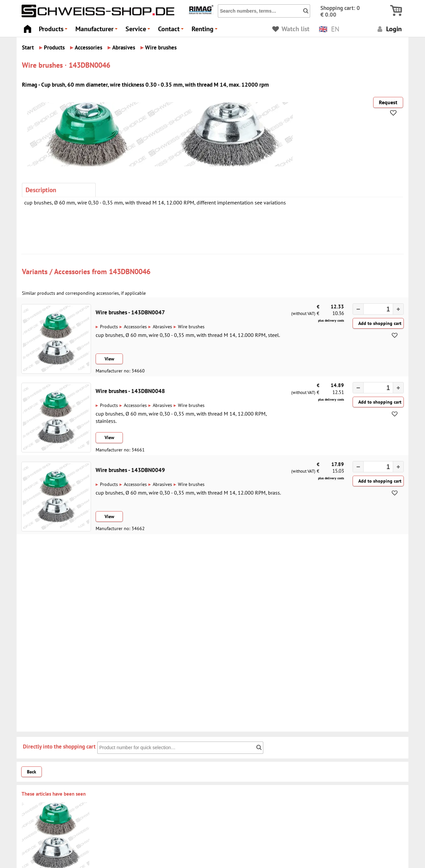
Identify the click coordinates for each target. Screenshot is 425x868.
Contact (172, 31)
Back (32, 772)
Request (388, 102)
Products (54, 31)
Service (139, 31)
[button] (398, 309)
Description (41, 190)
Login (389, 29)
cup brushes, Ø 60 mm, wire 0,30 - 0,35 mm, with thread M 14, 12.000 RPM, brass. (188, 493)
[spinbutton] (375, 310)
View (109, 359)
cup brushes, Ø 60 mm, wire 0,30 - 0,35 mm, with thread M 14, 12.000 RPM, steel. (188, 335)
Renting (206, 31)
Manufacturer (97, 31)
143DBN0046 (130, 271)
